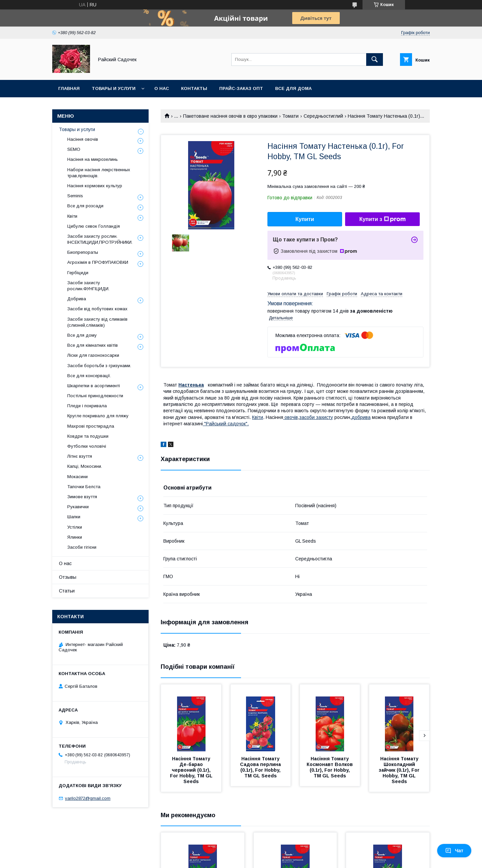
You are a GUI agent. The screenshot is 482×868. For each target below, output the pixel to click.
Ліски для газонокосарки (93, 355)
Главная (69, 88)
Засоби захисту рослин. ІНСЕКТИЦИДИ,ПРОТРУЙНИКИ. (100, 239)
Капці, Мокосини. (85, 466)
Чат (454, 851)
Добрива (77, 299)
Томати (290, 116)
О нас (162, 88)
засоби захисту (316, 417)
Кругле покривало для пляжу (98, 416)
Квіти (258, 417)
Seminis (75, 196)
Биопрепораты (83, 252)
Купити (305, 219)
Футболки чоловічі (87, 446)
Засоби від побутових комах (97, 309)
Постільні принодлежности (95, 396)
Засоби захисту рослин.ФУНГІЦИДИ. (88, 286)
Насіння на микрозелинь (93, 159)
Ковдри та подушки (88, 436)
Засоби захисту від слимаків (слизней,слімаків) (97, 322)
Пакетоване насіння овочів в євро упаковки (230, 116)
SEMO (74, 149)
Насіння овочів (83, 139)
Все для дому (82, 335)
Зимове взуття (82, 497)
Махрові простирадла (91, 426)
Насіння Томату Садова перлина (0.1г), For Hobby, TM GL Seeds (261, 767)
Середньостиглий (323, 116)
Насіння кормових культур (95, 186)
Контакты (194, 88)
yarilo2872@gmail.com (88, 798)
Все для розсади (85, 206)
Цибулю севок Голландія (94, 226)
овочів (291, 417)
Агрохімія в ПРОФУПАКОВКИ (98, 262)
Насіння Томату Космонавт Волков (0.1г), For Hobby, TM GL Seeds (330, 767)
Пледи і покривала (87, 406)
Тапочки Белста (84, 487)
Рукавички (78, 507)
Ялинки (75, 537)
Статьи (67, 591)
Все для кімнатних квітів (93, 345)
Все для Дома (293, 88)
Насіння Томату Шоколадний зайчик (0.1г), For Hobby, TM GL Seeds (400, 770)
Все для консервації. (89, 376)
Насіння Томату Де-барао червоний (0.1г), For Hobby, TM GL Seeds (192, 770)
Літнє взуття (80, 456)
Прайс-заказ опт (241, 88)
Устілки (75, 527)
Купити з (382, 219)
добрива (361, 417)
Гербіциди (78, 273)
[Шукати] (375, 60)
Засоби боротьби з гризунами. (99, 366)
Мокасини (77, 477)
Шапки (74, 517)
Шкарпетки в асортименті (94, 386)
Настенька (191, 385)
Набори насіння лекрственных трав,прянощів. (99, 173)
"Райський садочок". (226, 424)
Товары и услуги (114, 88)
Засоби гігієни (82, 547)
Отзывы (68, 577)
